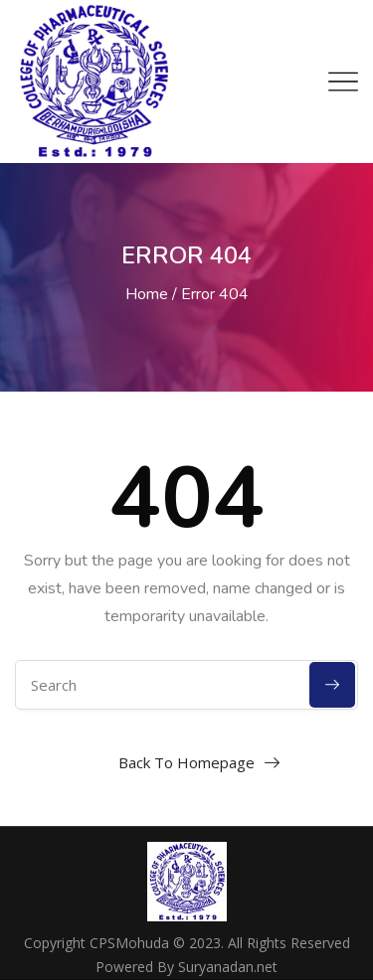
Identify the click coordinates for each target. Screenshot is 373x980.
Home (147, 294)
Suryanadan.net (228, 967)
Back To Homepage (186, 762)
